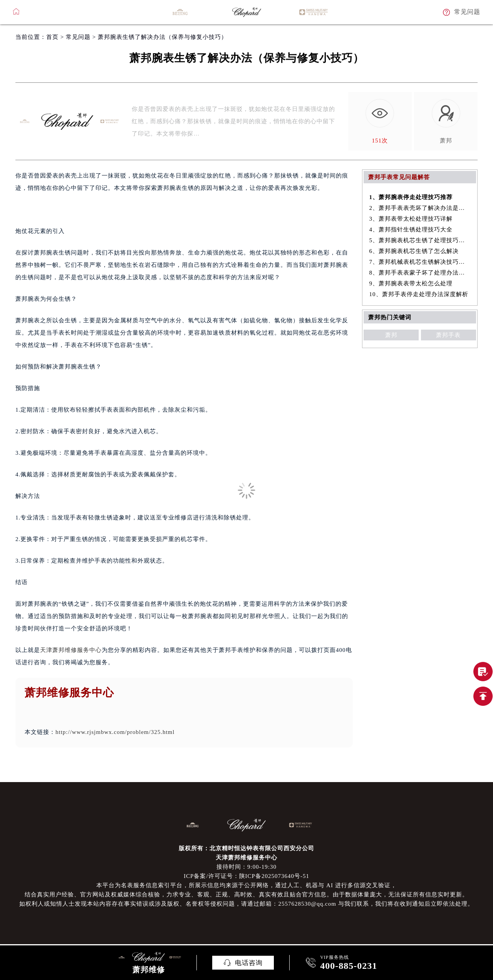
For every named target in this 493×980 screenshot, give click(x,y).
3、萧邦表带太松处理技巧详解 (411, 219)
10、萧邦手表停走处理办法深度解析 (419, 294)
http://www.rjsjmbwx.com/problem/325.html (115, 732)
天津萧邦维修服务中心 (71, 650)
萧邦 (391, 335)
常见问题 (78, 37)
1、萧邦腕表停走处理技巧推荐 (411, 197)
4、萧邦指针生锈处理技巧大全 (411, 230)
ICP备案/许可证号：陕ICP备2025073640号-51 (246, 876)
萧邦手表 (448, 335)
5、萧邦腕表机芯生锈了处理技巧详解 (420, 240)
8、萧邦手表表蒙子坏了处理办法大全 (420, 273)
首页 (52, 37)
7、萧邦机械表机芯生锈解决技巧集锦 (420, 262)
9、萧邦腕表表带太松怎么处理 (411, 283)
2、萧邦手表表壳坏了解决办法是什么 (420, 208)
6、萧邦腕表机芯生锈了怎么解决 (414, 251)
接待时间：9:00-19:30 (246, 867)
